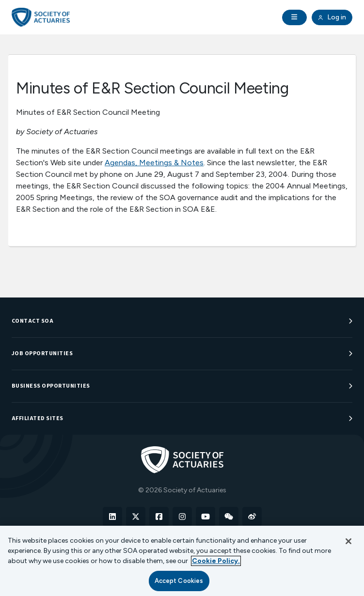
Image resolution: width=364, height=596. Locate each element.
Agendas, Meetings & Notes (154, 163)
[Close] (348, 541)
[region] (182, 561)
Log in (332, 17)
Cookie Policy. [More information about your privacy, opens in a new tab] (216, 561)
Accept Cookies (179, 581)
